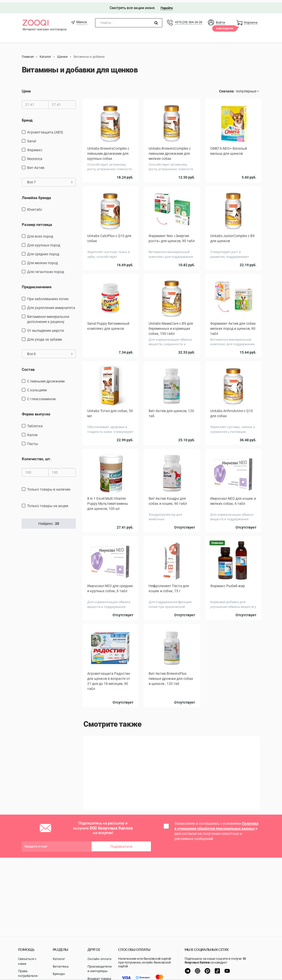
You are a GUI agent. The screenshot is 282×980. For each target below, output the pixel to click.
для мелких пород (42, 260)
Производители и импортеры (100, 969)
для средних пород (43, 252)
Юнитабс (35, 207)
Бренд (27, 118)
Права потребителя (28, 973)
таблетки (35, 424)
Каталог (59, 959)
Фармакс (35, 147)
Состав (28, 367)
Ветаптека (61, 966)
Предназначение (37, 284)
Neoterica (35, 156)
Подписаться (121, 843)
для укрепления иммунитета (51, 305)
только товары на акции (48, 503)
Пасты (33, 441)
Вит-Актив (36, 165)
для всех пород (40, 234)
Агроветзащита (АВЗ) (45, 129)
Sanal (32, 138)
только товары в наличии (49, 487)
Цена (26, 89)
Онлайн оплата (99, 959)
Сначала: (227, 89)
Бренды (59, 974)
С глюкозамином (41, 396)
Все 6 (50, 351)
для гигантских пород (46, 269)
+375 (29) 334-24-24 (188, 20)
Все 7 (50, 179)
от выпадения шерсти (46, 328)
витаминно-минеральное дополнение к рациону (48, 317)
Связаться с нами (27, 961)
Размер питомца (37, 222)
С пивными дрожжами (46, 379)
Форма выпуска (36, 412)
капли (32, 432)
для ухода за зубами (45, 337)
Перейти (166, 5)
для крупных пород (44, 243)
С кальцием (37, 388)
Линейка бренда (36, 195)
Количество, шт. (37, 456)
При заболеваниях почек (48, 296)
